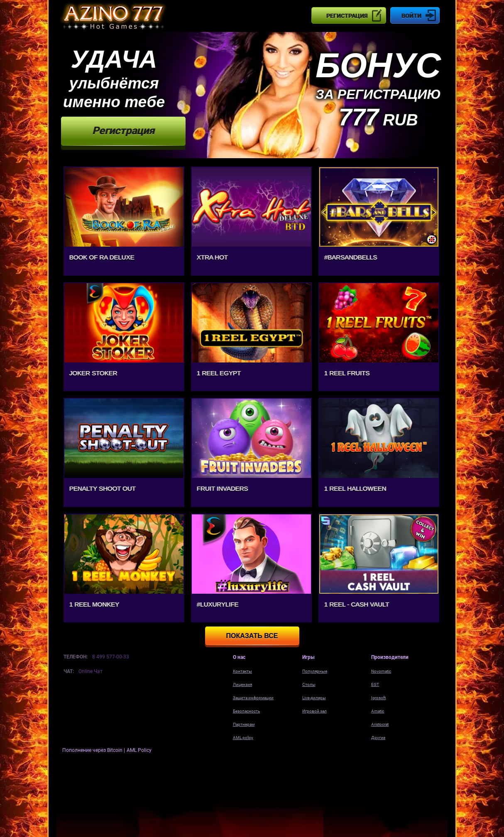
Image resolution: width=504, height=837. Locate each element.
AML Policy (139, 750)
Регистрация (347, 16)
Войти (411, 16)
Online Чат (91, 671)
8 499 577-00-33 (111, 657)
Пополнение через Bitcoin (93, 750)
